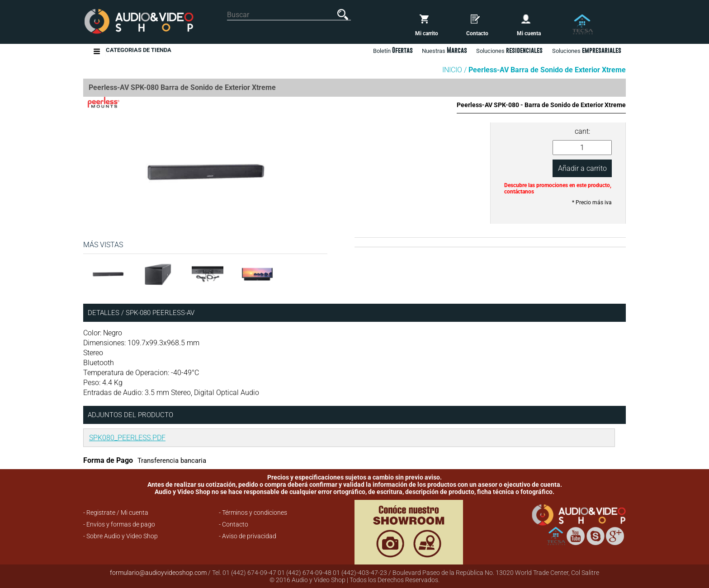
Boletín (393, 50)
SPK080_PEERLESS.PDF (127, 438)
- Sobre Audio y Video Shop (121, 536)
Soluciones (587, 50)
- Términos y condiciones (253, 513)
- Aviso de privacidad (248, 536)
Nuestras (444, 50)
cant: (582, 131)
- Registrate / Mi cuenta (116, 513)
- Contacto (234, 524)
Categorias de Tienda (139, 51)
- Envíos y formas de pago (119, 524)
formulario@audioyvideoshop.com (158, 573)
